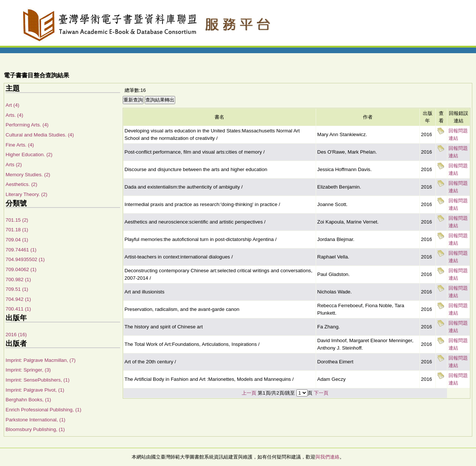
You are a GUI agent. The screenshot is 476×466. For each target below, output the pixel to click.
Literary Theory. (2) (26, 194)
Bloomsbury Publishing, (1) (35, 429)
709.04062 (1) (21, 269)
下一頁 (321, 393)
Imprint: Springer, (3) (28, 370)
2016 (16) (16, 335)
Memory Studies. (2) (28, 175)
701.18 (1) (17, 230)
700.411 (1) (18, 309)
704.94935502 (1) (25, 259)
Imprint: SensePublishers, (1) (38, 380)
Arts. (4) (14, 115)
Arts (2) (14, 165)
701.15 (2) (17, 220)
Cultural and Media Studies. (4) (40, 135)
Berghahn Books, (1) (28, 400)
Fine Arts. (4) (20, 145)
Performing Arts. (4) (27, 125)
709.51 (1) (17, 289)
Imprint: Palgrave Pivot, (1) (35, 390)
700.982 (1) (18, 279)
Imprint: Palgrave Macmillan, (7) (41, 360)
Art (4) (12, 105)
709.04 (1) (17, 240)
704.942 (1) (18, 299)
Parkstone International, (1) (36, 420)
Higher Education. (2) (29, 155)
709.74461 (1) (21, 250)
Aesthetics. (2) (21, 184)
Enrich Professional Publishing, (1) (44, 410)
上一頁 (249, 393)
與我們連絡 (327, 457)
